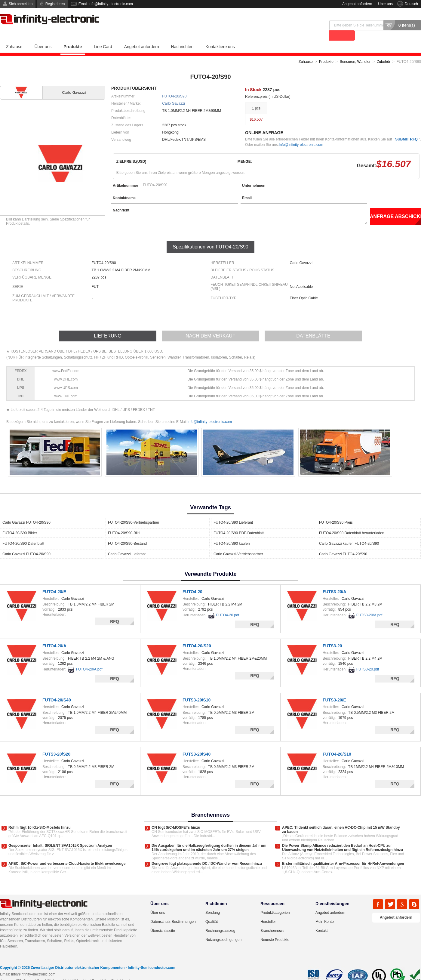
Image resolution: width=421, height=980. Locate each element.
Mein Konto (325, 911)
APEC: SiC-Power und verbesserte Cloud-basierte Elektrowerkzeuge (67, 853)
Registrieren (55, 4)
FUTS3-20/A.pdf (369, 605)
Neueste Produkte (275, 929)
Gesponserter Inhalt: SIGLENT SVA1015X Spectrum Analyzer (60, 835)
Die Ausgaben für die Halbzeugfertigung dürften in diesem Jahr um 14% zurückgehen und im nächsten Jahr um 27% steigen (209, 837)
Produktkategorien (275, 902)
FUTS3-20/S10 (197, 690)
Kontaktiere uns (220, 36)
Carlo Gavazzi (173, 93)
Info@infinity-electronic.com (301, 134)
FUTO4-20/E (54, 581)
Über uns (385, 4)
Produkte (73, 36)
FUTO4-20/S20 (197, 636)
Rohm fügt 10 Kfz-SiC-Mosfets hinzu (40, 817)
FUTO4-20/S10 (337, 744)
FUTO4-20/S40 (57, 690)
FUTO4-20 (192, 581)
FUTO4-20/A (54, 636)
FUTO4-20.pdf (228, 605)
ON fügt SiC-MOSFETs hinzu (176, 817)
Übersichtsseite (163, 920)
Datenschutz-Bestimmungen (173, 911)
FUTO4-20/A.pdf (89, 659)
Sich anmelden (21, 4)
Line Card (103, 36)
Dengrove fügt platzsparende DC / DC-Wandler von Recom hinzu (207, 853)
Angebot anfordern (357, 4)
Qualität (212, 911)
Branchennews (272, 920)
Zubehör (384, 51)
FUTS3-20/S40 (197, 744)
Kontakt (322, 920)
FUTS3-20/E (334, 690)
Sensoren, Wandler (355, 51)
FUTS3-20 (332, 636)
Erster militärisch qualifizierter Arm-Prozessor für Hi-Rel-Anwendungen (343, 853)
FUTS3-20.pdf (368, 659)
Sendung (213, 902)
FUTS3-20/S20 (56, 744)
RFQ (115, 611)
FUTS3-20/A (335, 581)
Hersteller (268, 911)
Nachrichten (182, 36)
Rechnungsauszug (220, 920)
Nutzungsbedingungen (223, 929)
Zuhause (14, 36)
